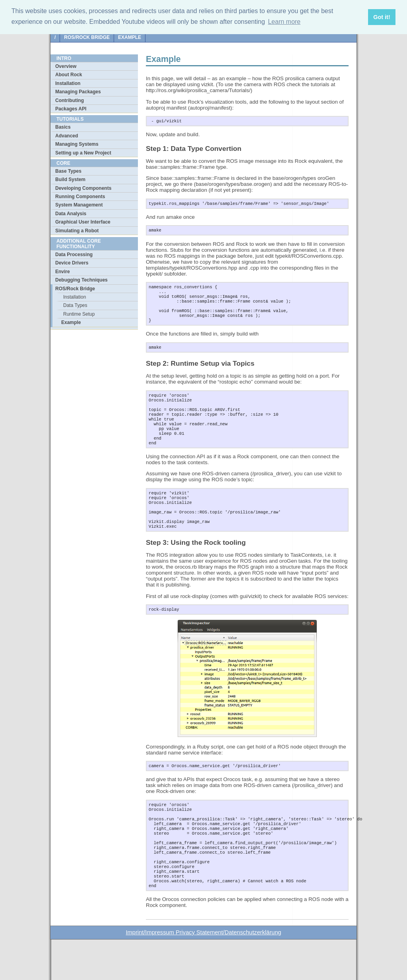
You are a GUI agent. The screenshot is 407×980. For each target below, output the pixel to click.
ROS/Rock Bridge (87, 37)
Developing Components (83, 188)
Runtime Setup (79, 314)
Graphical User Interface (83, 222)
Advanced (67, 136)
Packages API (71, 109)
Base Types (68, 171)
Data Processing (74, 255)
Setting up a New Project (83, 153)
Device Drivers (72, 263)
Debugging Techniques (81, 280)
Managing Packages (78, 92)
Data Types (75, 305)
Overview (66, 66)
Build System (70, 179)
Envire (63, 272)
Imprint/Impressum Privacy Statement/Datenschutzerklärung (204, 973)
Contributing (70, 100)
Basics (63, 127)
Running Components (80, 197)
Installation (68, 83)
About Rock (69, 75)
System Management (79, 205)
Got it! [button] (382, 17)
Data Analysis (71, 214)
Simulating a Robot (77, 231)
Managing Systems (77, 144)
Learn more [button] (284, 22)
